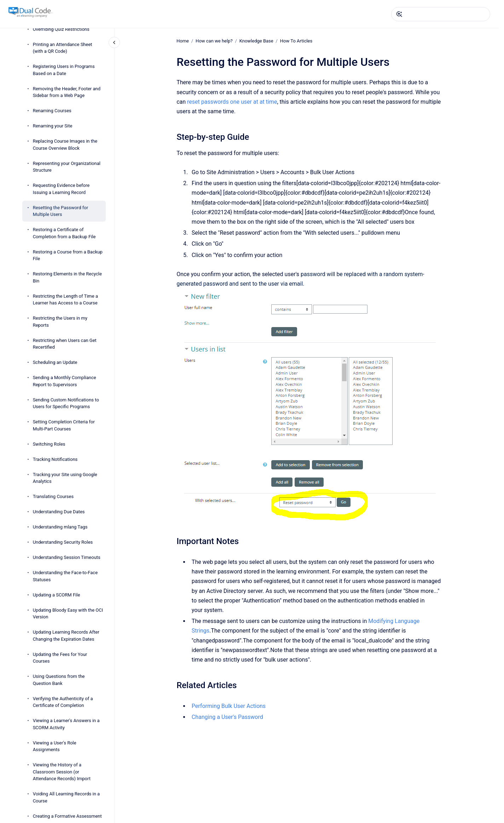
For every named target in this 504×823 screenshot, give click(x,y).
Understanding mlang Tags (60, 527)
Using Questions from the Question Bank (59, 680)
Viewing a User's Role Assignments (55, 746)
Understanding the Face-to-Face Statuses (65, 576)
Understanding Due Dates (59, 512)
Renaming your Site (53, 126)
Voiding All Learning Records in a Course (66, 797)
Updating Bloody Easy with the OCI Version (68, 614)
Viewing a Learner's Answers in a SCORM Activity (66, 724)
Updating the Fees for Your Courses (60, 658)
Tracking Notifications (55, 459)
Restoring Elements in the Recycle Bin (67, 277)
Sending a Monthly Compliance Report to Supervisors (65, 381)
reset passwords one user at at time (232, 102)
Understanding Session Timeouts (67, 557)
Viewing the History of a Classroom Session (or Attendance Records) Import (62, 772)
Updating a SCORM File (57, 595)
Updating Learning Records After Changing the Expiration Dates (66, 636)
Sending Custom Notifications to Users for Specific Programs (66, 403)
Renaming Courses (52, 111)
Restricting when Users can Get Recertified (65, 344)
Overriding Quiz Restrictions (61, 29)
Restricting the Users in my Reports (60, 322)
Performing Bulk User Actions (229, 706)
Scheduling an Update (55, 362)
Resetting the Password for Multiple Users (60, 211)
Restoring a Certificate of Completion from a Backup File (64, 233)
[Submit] (399, 14)
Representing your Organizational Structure (67, 167)
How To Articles (296, 41)
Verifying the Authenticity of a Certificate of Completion (63, 702)
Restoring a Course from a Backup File (68, 255)
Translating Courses (53, 496)
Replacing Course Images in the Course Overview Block (65, 145)
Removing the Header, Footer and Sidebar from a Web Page (67, 92)
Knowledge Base (256, 41)
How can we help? (214, 41)
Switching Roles (49, 444)
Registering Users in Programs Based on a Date (64, 70)
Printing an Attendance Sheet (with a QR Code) (63, 48)
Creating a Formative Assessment (67, 816)
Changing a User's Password (227, 717)
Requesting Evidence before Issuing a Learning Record (61, 189)
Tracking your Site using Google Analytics (65, 478)
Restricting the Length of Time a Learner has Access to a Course (65, 300)
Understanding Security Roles (63, 542)
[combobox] (441, 14)
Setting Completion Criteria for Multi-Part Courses (64, 425)
